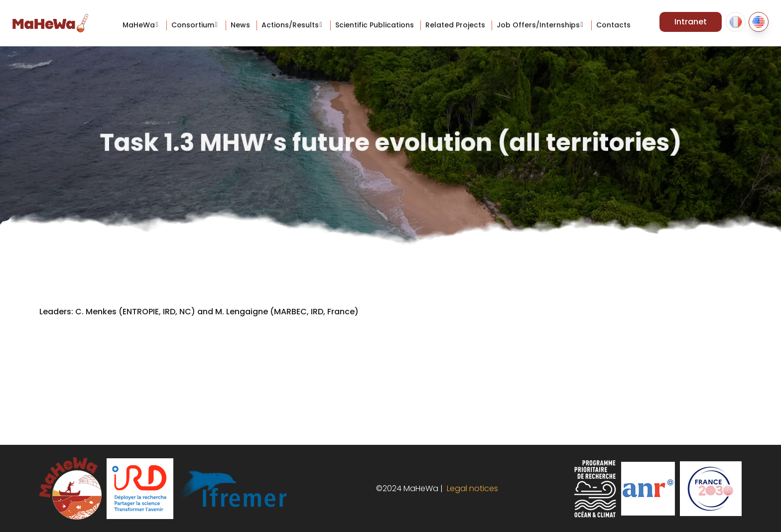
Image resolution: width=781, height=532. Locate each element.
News (240, 25)
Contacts (613, 25)
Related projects (455, 25)
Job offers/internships (538, 25)
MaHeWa (139, 25)
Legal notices (470, 488)
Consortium (193, 25)
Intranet (691, 22)
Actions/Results (290, 25)
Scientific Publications (375, 25)
